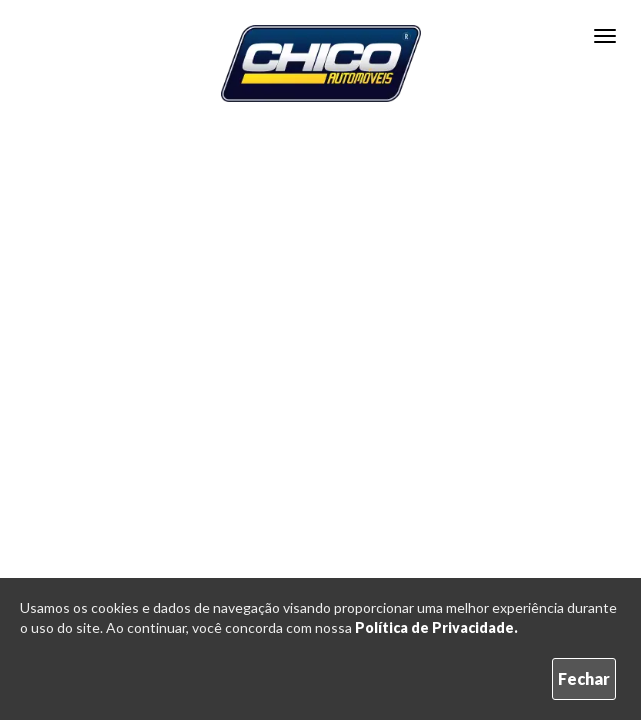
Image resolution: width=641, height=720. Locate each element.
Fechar (584, 678)
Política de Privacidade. (436, 627)
